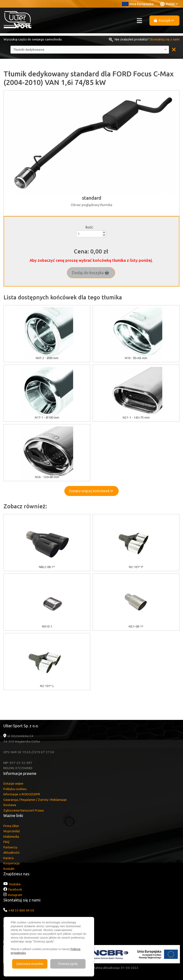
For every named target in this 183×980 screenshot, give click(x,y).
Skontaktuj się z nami (164, 39)
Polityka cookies (15, 789)
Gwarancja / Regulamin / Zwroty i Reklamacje (35, 800)
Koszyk (164, 20)
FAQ (6, 842)
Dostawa (10, 805)
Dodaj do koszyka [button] (91, 273)
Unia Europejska (138, 4)
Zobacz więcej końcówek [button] (91, 491)
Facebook (15, 889)
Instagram (15, 895)
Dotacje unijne (13, 783)
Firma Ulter (11, 826)
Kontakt (9, 869)
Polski (169, 4)
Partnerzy (10, 847)
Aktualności (11, 852)
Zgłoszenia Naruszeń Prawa (23, 810)
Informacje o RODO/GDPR (22, 794)
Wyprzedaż (12, 831)
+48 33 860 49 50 (21, 910)
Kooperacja (11, 863)
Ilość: (89, 227)
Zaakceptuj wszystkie (30, 964)
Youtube (15, 884)
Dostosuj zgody (68, 964)
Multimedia (11, 836)
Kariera (8, 858)
